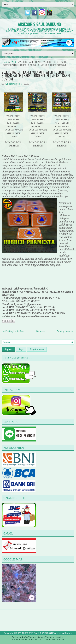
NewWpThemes (29, 637)
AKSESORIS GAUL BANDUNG (39, 24)
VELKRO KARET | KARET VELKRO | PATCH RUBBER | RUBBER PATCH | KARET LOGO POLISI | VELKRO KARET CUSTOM (36, 75)
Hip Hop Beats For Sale (54, 639)
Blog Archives (37, 349)
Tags (21, 349)
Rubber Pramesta (13, 84)
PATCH (14, 62)
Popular (8, 349)
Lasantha (59, 637)
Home (6, 62)
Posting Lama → (65, 331)
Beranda (40, 331)
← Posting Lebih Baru (13, 331)
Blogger (68, 633)
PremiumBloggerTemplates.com (27, 639)
